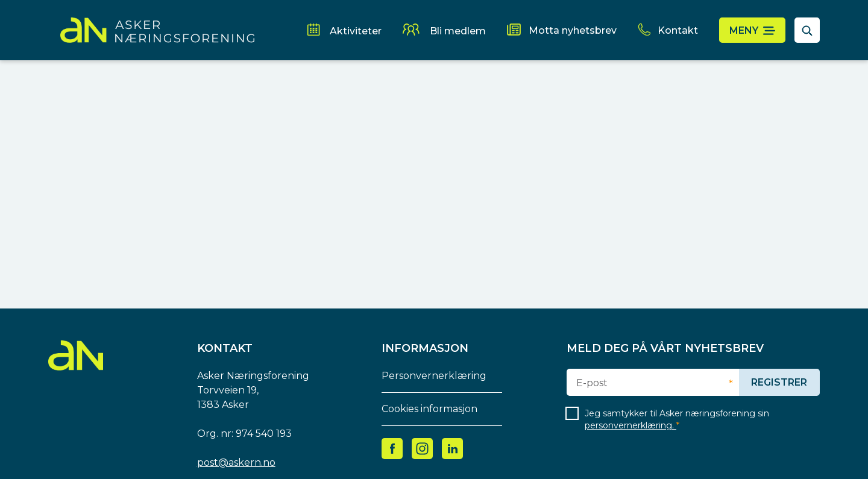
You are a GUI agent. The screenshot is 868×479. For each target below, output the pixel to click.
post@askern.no (236, 462)
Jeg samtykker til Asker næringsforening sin (677, 419)
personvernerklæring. (631, 425)
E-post (592, 383)
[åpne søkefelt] (807, 30)
